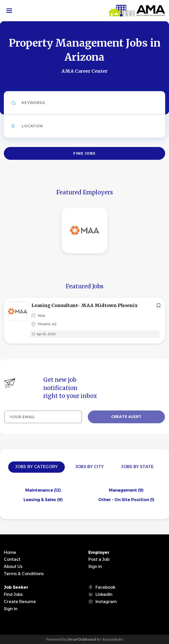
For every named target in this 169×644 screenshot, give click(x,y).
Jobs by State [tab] (137, 467)
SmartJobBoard (82, 639)
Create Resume (20, 602)
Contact (12, 559)
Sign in (95, 567)
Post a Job (99, 559)
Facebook (105, 587)
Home (10, 552)
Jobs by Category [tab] (36, 467)
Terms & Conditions (24, 574)
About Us (13, 567)
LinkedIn (104, 594)
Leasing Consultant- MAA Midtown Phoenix (85, 305)
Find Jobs (84, 153)
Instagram (106, 602)
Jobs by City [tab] (90, 467)
